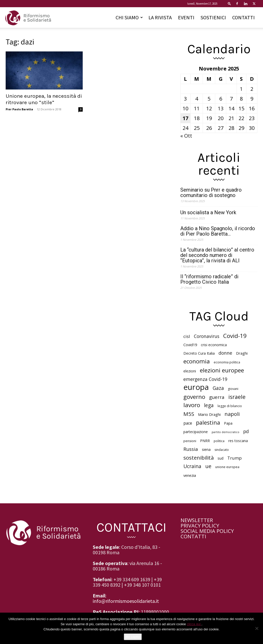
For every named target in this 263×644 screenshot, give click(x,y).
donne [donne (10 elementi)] (225, 353)
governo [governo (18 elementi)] (194, 397)
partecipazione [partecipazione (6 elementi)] (196, 432)
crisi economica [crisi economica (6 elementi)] (214, 345)
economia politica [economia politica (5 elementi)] (227, 362)
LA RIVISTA (160, 17)
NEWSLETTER (197, 520)
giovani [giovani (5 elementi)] (233, 389)
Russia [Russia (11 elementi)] (191, 449)
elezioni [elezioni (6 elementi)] (190, 371)
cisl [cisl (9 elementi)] (187, 336)
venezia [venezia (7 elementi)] (190, 475)
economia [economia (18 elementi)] (197, 361)
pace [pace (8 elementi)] (188, 423)
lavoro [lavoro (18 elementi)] (192, 405)
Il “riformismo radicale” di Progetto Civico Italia (209, 279)
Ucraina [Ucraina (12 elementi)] (192, 466)
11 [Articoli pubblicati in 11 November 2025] (197, 108)
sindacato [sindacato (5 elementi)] (222, 450)
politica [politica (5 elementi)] (219, 441)
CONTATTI (243, 17)
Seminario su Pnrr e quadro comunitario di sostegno (211, 193)
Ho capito (133, 637)
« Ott (186, 136)
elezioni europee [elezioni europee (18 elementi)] (222, 370)
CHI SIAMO (129, 17)
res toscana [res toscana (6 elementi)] (238, 441)
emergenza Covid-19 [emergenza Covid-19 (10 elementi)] (205, 379)
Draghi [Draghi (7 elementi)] (242, 353)
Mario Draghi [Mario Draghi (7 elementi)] (209, 414)
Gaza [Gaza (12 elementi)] (218, 388)
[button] (229, 3)
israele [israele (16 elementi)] (237, 397)
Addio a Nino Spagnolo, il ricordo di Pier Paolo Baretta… (218, 231)
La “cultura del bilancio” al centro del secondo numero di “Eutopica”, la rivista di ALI (217, 255)
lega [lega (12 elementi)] (209, 405)
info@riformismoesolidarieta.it (126, 601)
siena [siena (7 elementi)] (206, 449)
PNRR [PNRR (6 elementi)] (205, 441)
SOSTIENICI (213, 17)
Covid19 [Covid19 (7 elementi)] (190, 345)
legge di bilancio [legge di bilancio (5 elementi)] (230, 406)
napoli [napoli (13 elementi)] (232, 414)
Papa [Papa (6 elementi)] (228, 423)
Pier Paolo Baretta (19, 109)
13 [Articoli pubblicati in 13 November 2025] (221, 108)
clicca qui (194, 624)
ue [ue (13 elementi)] (208, 466)
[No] (257, 628)
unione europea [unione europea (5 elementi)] (227, 467)
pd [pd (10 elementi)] (246, 431)
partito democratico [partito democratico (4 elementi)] (226, 432)
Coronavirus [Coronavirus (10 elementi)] (207, 336)
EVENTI (186, 17)
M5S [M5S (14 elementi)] (189, 414)
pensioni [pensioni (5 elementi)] (190, 441)
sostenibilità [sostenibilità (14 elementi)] (199, 458)
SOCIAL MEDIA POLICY (207, 531)
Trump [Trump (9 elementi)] (234, 458)
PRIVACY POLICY (200, 526)
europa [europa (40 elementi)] (196, 387)
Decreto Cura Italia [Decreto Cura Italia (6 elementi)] (199, 353)
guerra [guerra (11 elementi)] (217, 397)
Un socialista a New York (208, 213)
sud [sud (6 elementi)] (220, 458)
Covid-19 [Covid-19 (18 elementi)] (235, 336)
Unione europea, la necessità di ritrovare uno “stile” (44, 99)
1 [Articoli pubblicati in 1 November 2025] (241, 89)
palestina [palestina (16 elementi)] (208, 422)
